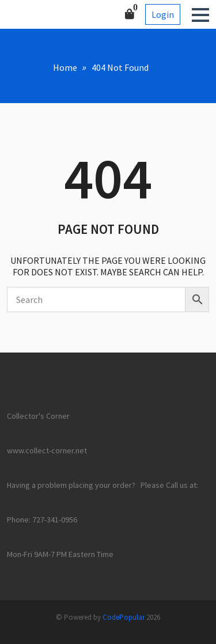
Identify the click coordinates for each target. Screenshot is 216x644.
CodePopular (124, 617)
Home (65, 67)
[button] (200, 15)
